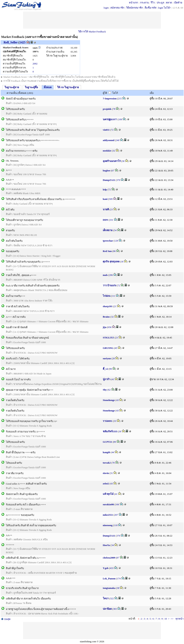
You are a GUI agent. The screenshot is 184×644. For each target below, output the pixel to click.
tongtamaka (109, 588)
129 (116, 241)
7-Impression (110, 98)
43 (113, 379)
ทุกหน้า (179, 619)
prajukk (107, 109)
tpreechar (108, 241)
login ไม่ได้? (164, 8)
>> (172, 619)
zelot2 (106, 484)
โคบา (106, 598)
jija (105, 327)
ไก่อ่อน (107, 296)
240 (118, 140)
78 (114, 109)
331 (111, 220)
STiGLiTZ (108, 338)
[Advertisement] (92, 20)
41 (116, 494)
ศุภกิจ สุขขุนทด (111, 262)
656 (110, 327)
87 (118, 558)
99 (111, 369)
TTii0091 (108, 421)
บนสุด (6, 619)
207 (116, 515)
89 (115, 442)
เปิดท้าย (178, 3)
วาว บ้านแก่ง (109, 285)
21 (115, 306)
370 (119, 180)
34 (113, 545)
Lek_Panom (109, 579)
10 (166, 619)
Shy (105, 390)
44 (113, 452)
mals (105, 275)
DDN (105, 220)
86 (114, 251)
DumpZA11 (109, 180)
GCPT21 (107, 442)
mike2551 (108, 515)
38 (118, 588)
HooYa (106, 545)
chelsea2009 (109, 558)
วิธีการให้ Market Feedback (92, 32)
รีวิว (153, 3)
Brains (106, 317)
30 (123, 161)
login (106, 8)
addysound (109, 140)
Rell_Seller (11, 42)
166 (117, 504)
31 (112, 473)
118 (116, 525)
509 (111, 199)
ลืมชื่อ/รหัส (150, 8)
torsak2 (107, 463)
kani (105, 199)
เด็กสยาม (108, 230)
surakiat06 (108, 504)
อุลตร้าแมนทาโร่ (112, 161)
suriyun (107, 358)
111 (114, 296)
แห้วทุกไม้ (108, 494)
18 (122, 262)
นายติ (106, 209)
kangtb (106, 452)
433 (112, 568)
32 (114, 151)
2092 (35, 64)
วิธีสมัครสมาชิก (134, 8)
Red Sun (107, 251)
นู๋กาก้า (106, 379)
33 (115, 421)
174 (119, 579)
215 (120, 98)
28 (113, 358)
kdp (105, 189)
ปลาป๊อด (107, 609)
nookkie (107, 151)
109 (120, 119)
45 (116, 348)
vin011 (106, 130)
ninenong (108, 525)
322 (112, 598)
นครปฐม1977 (110, 119)
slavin (106, 473)
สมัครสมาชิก (117, 8)
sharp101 (108, 306)
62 (110, 390)
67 (113, 171)
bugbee (107, 171)
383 (115, 609)
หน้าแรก (133, 3)
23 (112, 209)
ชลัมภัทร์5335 (110, 431)
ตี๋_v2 (105, 369)
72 (112, 130)
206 (111, 275)
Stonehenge (109, 400)
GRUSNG (108, 348)
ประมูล (160, 3)
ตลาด (169, 3)
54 (115, 230)
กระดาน (144, 3)
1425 (23, 42)
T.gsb (106, 568)
